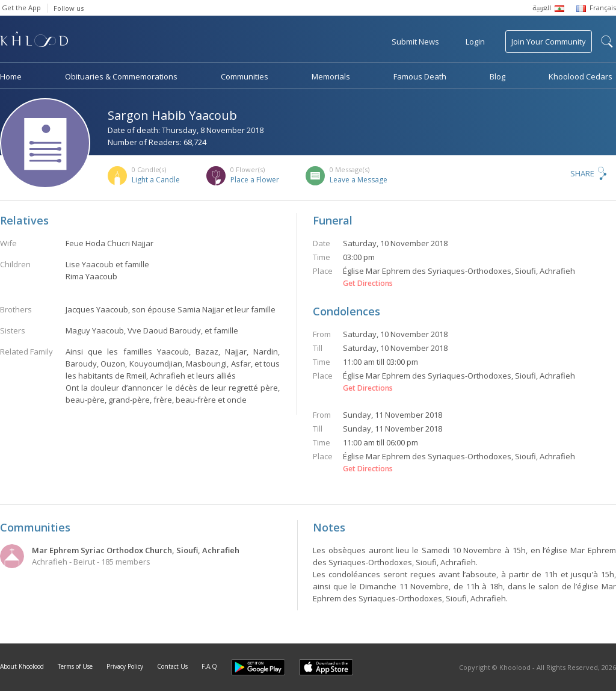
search (607, 42)
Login (475, 42)
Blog (497, 76)
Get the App (21, 8)
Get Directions (368, 284)
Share (582, 173)
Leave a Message (359, 180)
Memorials (331, 76)
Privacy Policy (125, 666)
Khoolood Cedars (581, 76)
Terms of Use (75, 666)
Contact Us (172, 666)
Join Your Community (549, 42)
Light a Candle (156, 180)
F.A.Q (209, 666)
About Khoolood (22, 666)
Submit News (415, 42)
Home (11, 76)
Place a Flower (255, 180)
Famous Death (420, 76)
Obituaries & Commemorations (121, 76)
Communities (245, 76)
